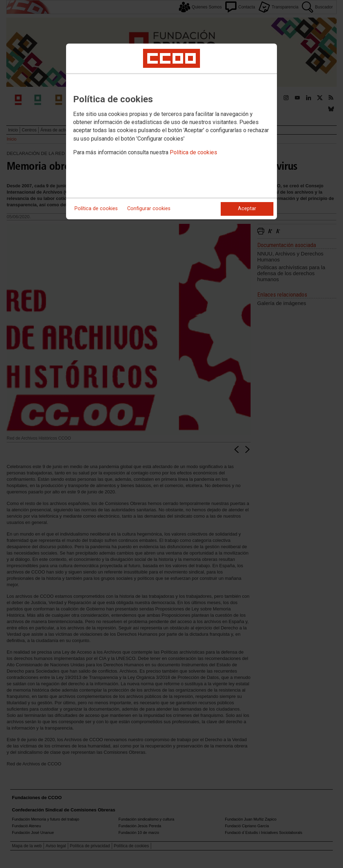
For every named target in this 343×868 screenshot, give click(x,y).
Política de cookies (193, 152)
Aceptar (247, 209)
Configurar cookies (149, 209)
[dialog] (171, 131)
